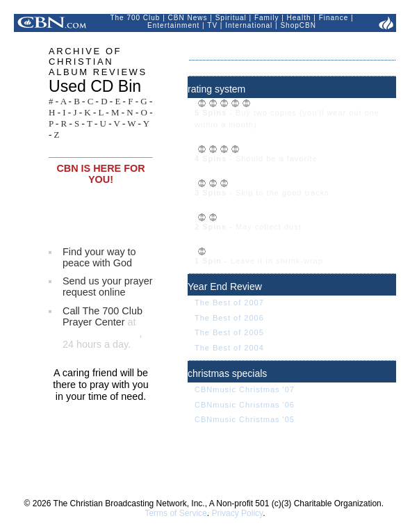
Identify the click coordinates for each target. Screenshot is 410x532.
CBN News (188, 18)
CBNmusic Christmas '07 (245, 389)
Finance (334, 18)
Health (299, 18)
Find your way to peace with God (99, 257)
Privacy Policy (237, 513)
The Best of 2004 (229, 348)
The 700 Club (135, 18)
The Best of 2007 (229, 303)
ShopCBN (298, 25)
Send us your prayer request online (108, 287)
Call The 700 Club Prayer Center (102, 316)
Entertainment (173, 25)
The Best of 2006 (229, 318)
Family (266, 18)
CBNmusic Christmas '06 (245, 405)
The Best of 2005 (229, 332)
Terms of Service (175, 513)
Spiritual (231, 18)
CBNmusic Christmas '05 (245, 419)
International (249, 25)
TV (212, 25)
